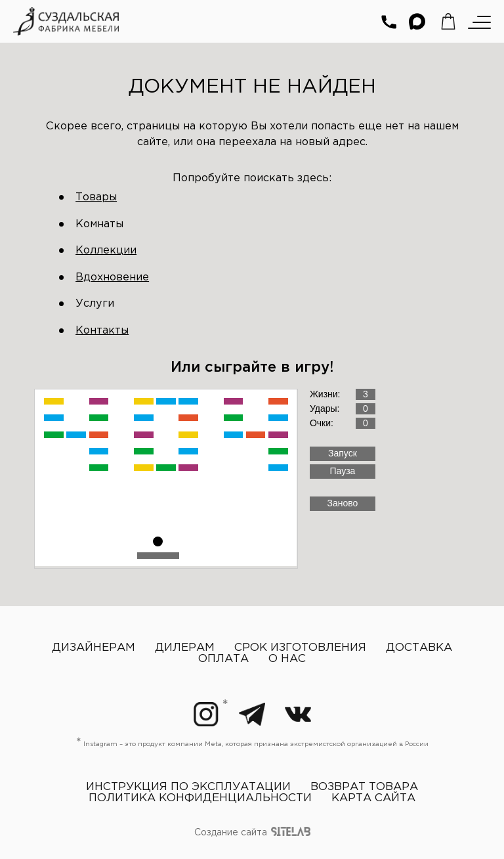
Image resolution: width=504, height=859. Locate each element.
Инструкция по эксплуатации (188, 787)
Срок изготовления (300, 648)
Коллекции (106, 251)
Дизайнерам (94, 648)
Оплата (223, 659)
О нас (287, 659)
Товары (96, 197)
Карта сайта (373, 798)
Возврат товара (364, 787)
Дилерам (185, 648)
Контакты (102, 331)
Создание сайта (252, 833)
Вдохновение (112, 277)
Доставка (419, 648)
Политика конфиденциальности (200, 798)
